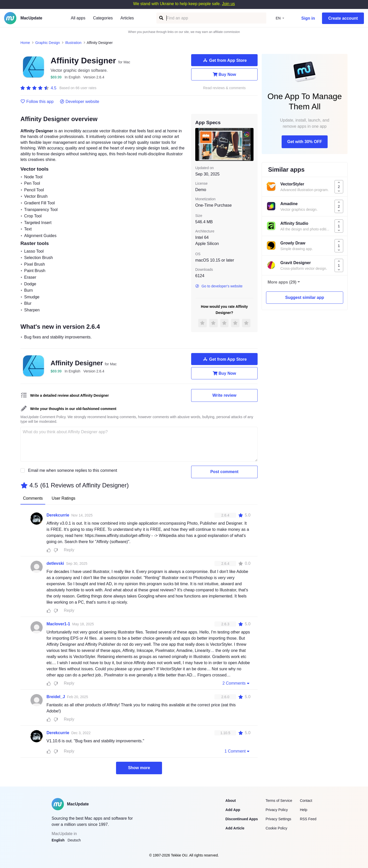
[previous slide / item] (199, 144)
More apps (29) (282, 282)
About (231, 801)
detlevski (55, 563)
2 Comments (236, 683)
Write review (224, 395)
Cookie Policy (276, 828)
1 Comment (237, 751)
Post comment (224, 472)
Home (25, 43)
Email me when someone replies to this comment (73, 470)
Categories (103, 18)
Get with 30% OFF (305, 142)
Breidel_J (56, 697)
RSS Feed (308, 819)
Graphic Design (48, 43)
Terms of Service (279, 801)
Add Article (235, 828)
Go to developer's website (219, 286)
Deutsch (74, 840)
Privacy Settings (278, 819)
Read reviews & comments (225, 88)
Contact (306, 801)
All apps (78, 18)
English (58, 840)
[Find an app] (161, 18)
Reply (69, 550)
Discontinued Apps (242, 819)
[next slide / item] (250, 144)
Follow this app (37, 102)
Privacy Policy (277, 810)
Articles (127, 18)
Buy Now (224, 74)
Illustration (73, 43)
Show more (139, 768)
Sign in (308, 18)
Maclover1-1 (58, 624)
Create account (343, 18)
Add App (233, 810)
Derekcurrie (58, 515)
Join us (228, 4)
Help (303, 810)
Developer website (80, 102)
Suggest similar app (305, 297)
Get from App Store (225, 60)
